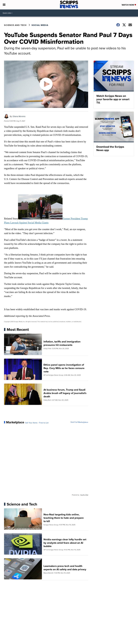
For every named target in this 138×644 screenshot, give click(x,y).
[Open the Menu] (4, 5)
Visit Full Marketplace (79, 422)
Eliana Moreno (19, 116)
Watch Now (129, 5)
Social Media (40, 25)
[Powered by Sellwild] (84, 495)
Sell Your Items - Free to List (37, 423)
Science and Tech (15, 25)
